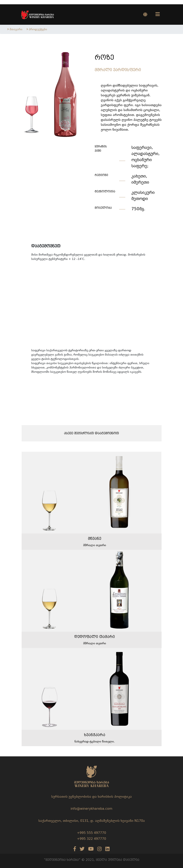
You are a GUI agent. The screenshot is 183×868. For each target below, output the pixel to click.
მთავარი (16, 29)
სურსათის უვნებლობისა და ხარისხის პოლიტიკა (91, 797)
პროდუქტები (38, 29)
